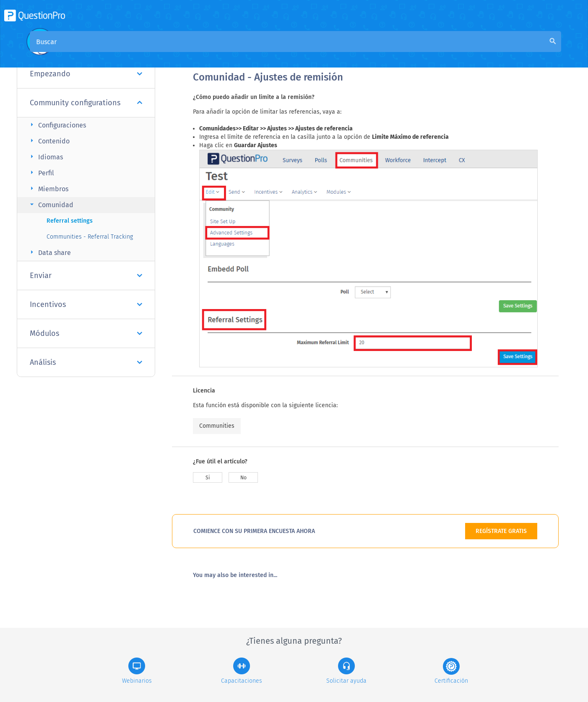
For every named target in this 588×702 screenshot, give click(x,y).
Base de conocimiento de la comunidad (307, 51)
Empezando (86, 74)
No (243, 478)
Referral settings (70, 221)
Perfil (41, 173)
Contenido (49, 141)
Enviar (86, 276)
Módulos (86, 333)
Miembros (48, 188)
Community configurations (86, 103)
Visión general (215, 51)
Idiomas (45, 157)
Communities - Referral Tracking (90, 237)
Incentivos (86, 304)
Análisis (86, 362)
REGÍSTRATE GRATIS (501, 531)
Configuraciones (57, 125)
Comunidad (51, 204)
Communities (217, 426)
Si (208, 478)
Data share (49, 252)
